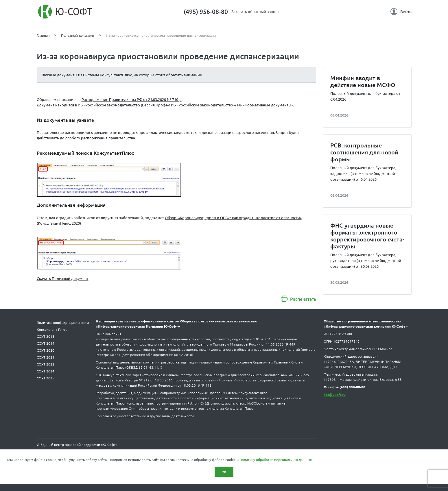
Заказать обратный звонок (256, 11)
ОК (224, 472)
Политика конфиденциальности (63, 322)
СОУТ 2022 (46, 364)
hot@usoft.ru (335, 394)
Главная (43, 35)
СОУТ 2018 (46, 336)
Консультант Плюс (52, 329)
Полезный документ (78, 35)
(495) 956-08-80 (206, 11)
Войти (401, 12)
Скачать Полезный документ (63, 278)
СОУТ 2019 (46, 343)
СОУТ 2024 (46, 371)
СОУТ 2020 (46, 350)
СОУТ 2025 (46, 378)
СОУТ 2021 (46, 357)
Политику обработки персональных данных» (276, 459)
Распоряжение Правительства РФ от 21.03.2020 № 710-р (132, 99)
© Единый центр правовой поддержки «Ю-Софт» (77, 444)
